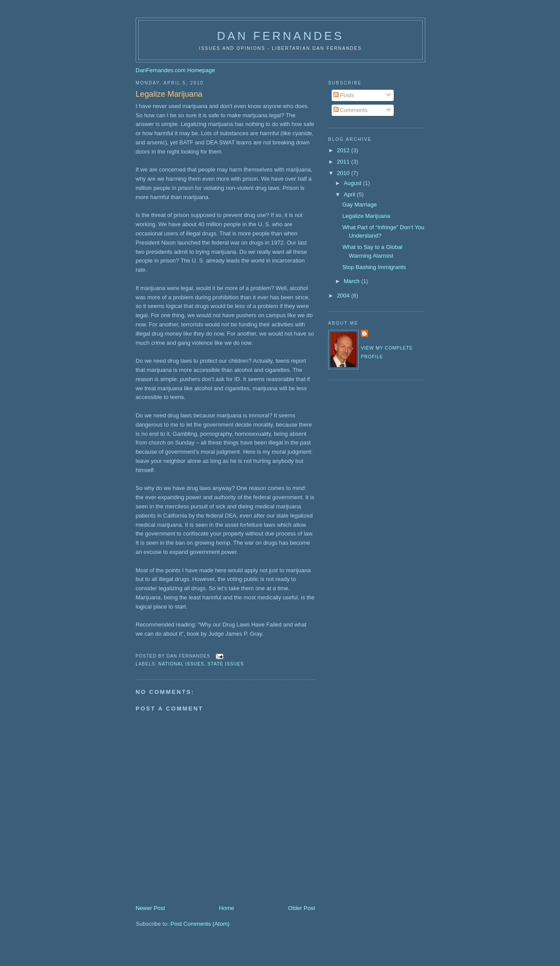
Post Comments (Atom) (200, 924)
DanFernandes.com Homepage (175, 70)
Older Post (302, 908)
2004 (344, 296)
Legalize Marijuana (169, 94)
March (353, 281)
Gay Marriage (359, 205)
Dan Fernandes (280, 36)
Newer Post (150, 908)
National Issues (181, 664)
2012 (344, 150)
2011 (344, 162)
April (350, 194)
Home (227, 908)
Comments (350, 110)
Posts (344, 95)
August (353, 183)
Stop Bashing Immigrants (374, 267)
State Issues (226, 664)
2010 (344, 173)
